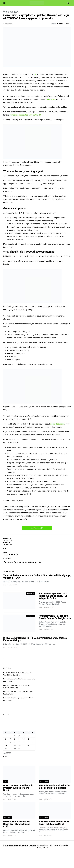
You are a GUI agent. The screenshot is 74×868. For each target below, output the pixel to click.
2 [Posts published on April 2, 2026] (19, 736)
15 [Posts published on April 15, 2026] (15, 742)
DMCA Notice (54, 845)
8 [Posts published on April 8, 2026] (15, 739)
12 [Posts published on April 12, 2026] (33, 739)
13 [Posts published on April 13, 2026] (6, 742)
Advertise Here (64, 845)
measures (51, 99)
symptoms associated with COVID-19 (25, 115)
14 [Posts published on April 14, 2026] (10, 742)
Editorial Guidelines (43, 845)
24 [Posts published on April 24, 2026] (24, 746)
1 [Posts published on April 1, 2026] (15, 736)
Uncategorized (11, 12)
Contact (46, 848)
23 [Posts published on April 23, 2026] (19, 746)
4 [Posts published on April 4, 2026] (28, 736)
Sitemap (39, 848)
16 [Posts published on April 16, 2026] (19, 742)
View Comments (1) (37, 528)
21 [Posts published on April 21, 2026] (10, 746)
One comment (9, 24)
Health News (7, 818)
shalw (5, 552)
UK (35, 74)
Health (6, 781)
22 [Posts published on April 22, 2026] (15, 746)
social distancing (57, 424)
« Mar (5, 756)
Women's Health (44, 781)
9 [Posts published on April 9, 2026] (19, 739)
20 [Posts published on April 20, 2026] (6, 746)
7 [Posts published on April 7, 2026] (10, 739)
